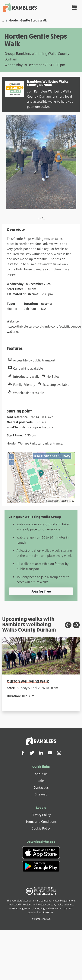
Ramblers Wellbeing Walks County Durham (48, 83)
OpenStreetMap (55, 501)
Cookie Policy (41, 828)
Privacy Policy (41, 815)
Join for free (41, 591)
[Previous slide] (68, 625)
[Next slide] (76, 625)
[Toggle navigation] (74, 8)
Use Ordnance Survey (52, 456)
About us (41, 774)
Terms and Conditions (41, 822)
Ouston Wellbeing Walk (28, 681)
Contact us (41, 787)
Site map (41, 794)
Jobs (41, 781)
